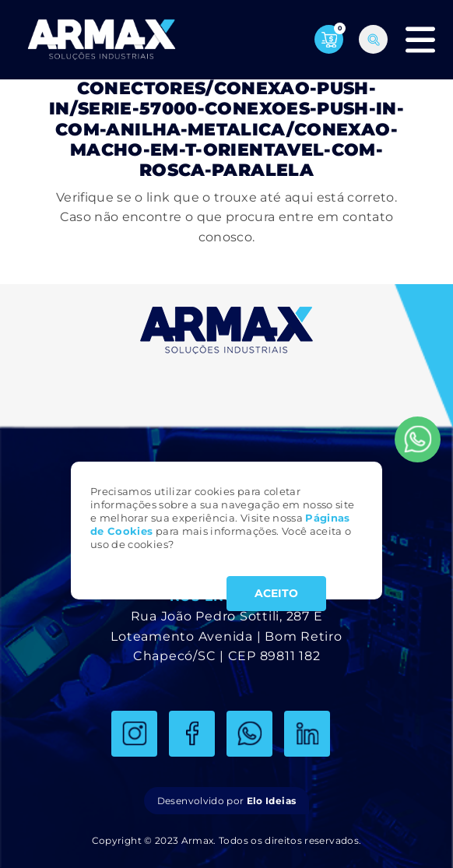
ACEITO (276, 593)
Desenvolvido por (226, 801)
